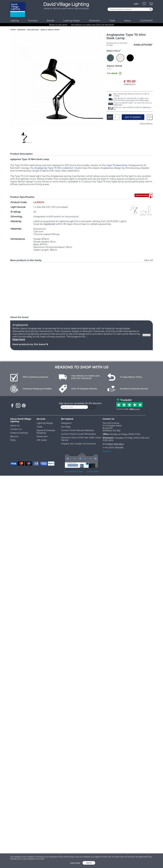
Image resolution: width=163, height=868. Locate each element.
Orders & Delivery (19, 433)
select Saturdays (115, 444)
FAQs (116, 105)
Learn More (75, 863)
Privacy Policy (93, 471)
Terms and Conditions (73, 471)
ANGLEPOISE (33, 30)
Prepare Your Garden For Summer (79, 444)
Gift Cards (42, 440)
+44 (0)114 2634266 (114, 448)
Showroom (95, 21)
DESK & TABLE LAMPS (50, 30)
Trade (39, 427)
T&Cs (142, 100)
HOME (13, 30)
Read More (19, 339)
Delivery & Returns (146, 124)
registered (49, 224)
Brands (50, 21)
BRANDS (21, 30)
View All (148, 260)
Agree (89, 863)
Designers (66, 423)
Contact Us (16, 429)
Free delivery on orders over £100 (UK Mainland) (92, 25)
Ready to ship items (58, 25)
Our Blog (66, 427)
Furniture (33, 21)
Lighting (14, 21)
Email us (107, 451)
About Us (15, 426)
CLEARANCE (146, 21)
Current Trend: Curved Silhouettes (78, 434)
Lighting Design (45, 423)
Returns (14, 436)
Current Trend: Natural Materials (78, 430)
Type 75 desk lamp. (117, 165)
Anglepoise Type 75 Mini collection (54, 168)
